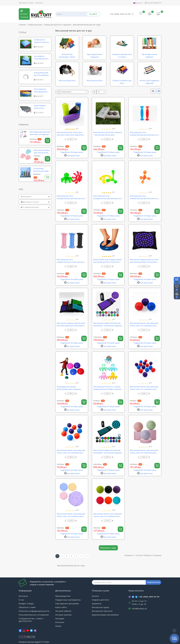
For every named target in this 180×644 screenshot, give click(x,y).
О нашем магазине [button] (35, 207)
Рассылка (60, 622)
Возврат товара (26, 604)
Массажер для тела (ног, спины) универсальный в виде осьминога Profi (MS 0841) (108, 389)
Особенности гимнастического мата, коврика (41, 42)
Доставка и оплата (26, 3)
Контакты (39, 3)
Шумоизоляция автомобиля (105, 615)
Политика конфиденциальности (34, 611)
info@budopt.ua (139, 609)
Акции (58, 626)
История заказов (63, 615)
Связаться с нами (27, 607)
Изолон (95, 596)
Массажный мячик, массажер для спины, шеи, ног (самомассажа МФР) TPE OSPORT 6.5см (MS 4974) (144, 453)
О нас (21, 600)
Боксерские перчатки (102, 611)
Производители (63, 596)
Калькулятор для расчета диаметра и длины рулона (42, 75)
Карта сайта (61, 607)
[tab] (35, 197)
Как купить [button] (35, 197)
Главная (22, 25)
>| (86, 556)
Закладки (60, 619)
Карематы (97, 604)
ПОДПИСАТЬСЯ (153, 582)
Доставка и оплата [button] (35, 202)
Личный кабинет (153, 3)
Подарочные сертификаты (68, 600)
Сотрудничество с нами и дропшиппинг (31, 620)
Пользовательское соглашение (34, 615)
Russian (138, 3)
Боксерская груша (100, 607)
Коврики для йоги (100, 600)
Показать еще (108, 548)
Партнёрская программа (67, 604)
